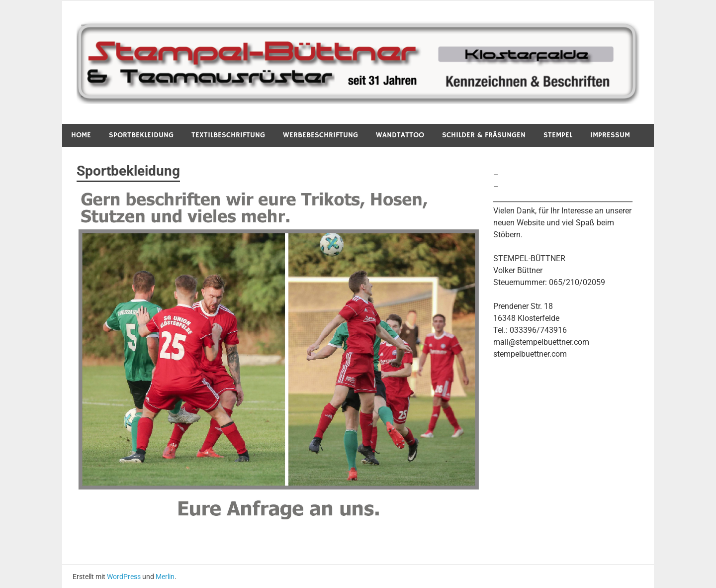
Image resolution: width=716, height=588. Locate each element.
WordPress (124, 577)
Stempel (558, 135)
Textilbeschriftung (228, 135)
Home (81, 135)
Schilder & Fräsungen (484, 135)
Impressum (610, 135)
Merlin (165, 577)
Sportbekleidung (141, 135)
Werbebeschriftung (320, 135)
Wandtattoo (400, 135)
